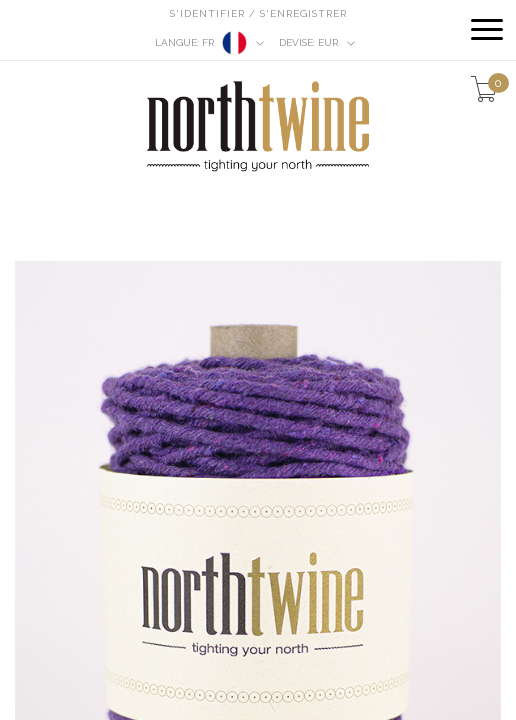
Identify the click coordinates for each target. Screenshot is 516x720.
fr (210, 43)
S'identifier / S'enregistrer (258, 13)
